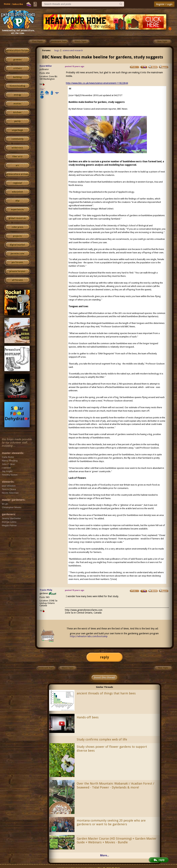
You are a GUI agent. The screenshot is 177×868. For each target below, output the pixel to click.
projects (17, 236)
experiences (17, 210)
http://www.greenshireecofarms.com (84, 610)
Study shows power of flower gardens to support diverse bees (112, 749)
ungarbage (17, 130)
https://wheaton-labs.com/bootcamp (89, 636)
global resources (17, 218)
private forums (17, 271)
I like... (43, 89)
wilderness (17, 148)
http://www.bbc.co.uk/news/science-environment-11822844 (97, 83)
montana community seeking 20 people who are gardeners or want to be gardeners (111, 822)
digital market (17, 245)
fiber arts (17, 157)
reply (105, 657)
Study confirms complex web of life (102, 739)
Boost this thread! (105, 678)
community (17, 139)
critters (17, 68)
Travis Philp (46, 590)
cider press (17, 227)
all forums (17, 280)
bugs (57, 50)
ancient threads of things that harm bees (106, 693)
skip (17, 201)
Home (7, 4)
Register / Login (164, 4)
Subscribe (18, 4)
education (17, 192)
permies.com (17, 254)
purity (17, 121)
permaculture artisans (17, 174)
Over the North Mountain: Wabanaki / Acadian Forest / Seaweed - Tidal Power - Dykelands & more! (115, 785)
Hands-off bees (88, 717)
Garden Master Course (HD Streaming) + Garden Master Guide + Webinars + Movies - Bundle (117, 840)
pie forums (17, 262)
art (17, 165)
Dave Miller (46, 66)
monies (17, 104)
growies (17, 60)
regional (17, 183)
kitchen (17, 112)
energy (17, 95)
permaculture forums (17, 51)
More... (105, 855)
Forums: (47, 50)
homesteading (17, 86)
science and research (73, 50)
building (17, 77)
